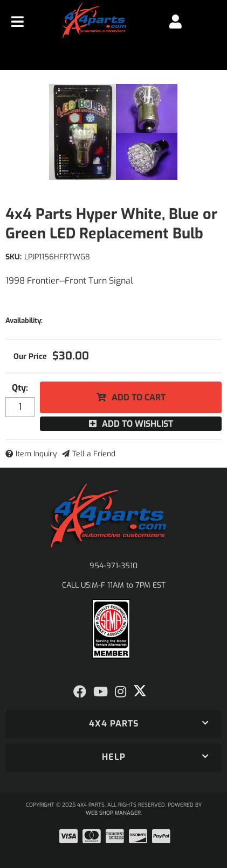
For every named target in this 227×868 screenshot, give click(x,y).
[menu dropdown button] (18, 22)
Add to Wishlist (137, 424)
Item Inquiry (36, 454)
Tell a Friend (94, 454)
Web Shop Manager (113, 813)
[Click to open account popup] (176, 22)
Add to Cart (139, 397)
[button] (113, 724)
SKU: (13, 257)
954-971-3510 (113, 566)
